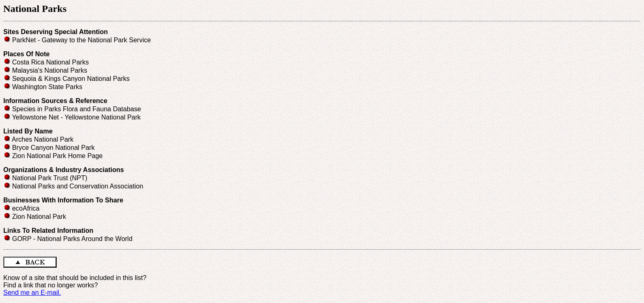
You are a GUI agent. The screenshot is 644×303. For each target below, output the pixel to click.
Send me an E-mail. (32, 293)
